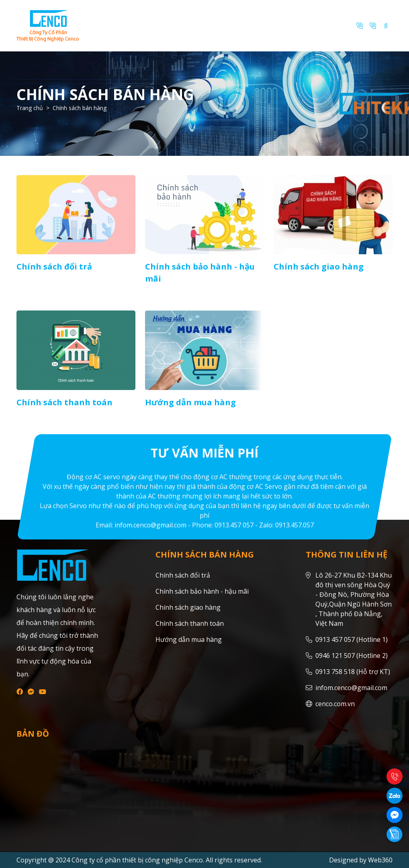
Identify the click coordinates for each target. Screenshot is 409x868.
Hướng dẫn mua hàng (190, 402)
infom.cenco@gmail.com (351, 688)
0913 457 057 (335, 639)
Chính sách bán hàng (80, 108)
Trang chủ (30, 108)
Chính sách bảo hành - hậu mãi (202, 591)
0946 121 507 (335, 656)
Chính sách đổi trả (54, 267)
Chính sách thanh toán (64, 402)
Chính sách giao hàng (319, 267)
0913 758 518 (335, 672)
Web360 (380, 860)
